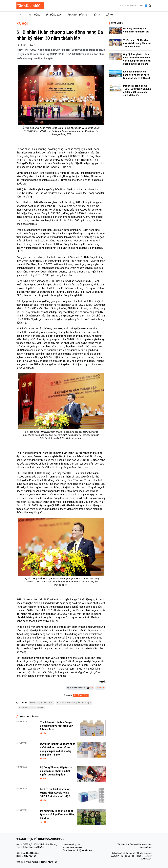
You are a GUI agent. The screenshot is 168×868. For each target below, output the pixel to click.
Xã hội (110, 15)
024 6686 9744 (33, 853)
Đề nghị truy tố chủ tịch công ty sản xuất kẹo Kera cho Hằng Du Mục (58, 814)
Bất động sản (53, 15)
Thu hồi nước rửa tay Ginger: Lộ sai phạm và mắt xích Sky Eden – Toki (57, 726)
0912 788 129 (30, 856)
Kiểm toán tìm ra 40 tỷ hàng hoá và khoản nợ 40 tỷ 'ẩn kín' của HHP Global (136, 75)
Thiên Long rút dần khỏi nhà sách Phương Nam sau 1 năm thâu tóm (137, 43)
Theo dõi (68, 695)
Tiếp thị (97, 15)
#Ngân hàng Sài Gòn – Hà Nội (42, 703)
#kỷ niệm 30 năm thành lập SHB (31, 708)
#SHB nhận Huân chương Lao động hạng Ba (74, 703)
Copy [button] (90, 688)
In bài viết (100, 688)
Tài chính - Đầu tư (77, 15)
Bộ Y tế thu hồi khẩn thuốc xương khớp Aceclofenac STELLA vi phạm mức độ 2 (55, 793)
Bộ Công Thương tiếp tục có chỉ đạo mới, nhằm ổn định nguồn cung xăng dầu (56, 771)
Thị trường (34, 15)
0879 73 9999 (76, 847)
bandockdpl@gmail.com (80, 850)
